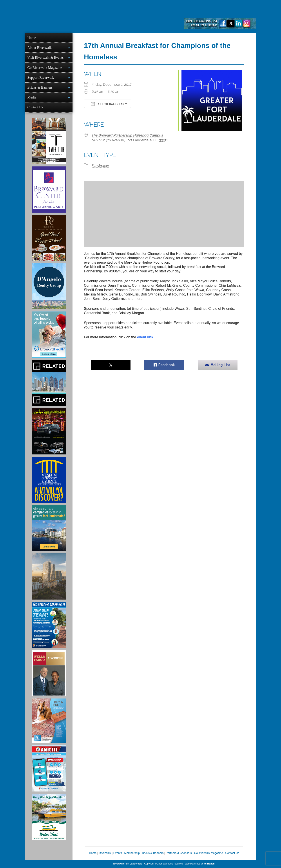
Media (32, 97)
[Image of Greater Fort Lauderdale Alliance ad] (49, 528)
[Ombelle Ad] (49, 576)
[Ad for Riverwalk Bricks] (49, 721)
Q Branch (209, 864)
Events (118, 853)
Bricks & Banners (40, 87)
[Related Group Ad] (49, 383)
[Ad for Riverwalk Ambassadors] (49, 625)
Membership (132, 853)
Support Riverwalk (41, 77)
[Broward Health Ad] (49, 335)
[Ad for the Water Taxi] (49, 817)
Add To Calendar (108, 104)
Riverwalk (105, 853)
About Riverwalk (40, 48)
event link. (146, 337)
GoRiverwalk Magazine (208, 853)
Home (32, 38)
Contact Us (35, 107)
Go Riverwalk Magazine (45, 68)
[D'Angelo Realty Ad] (49, 286)
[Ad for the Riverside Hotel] (49, 238)
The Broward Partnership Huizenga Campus (127, 135)
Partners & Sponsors (179, 853)
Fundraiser (100, 165)
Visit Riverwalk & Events (46, 57)
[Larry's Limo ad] (49, 431)
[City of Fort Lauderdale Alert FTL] (49, 768)
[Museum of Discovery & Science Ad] (49, 480)
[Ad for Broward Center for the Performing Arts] (49, 190)
